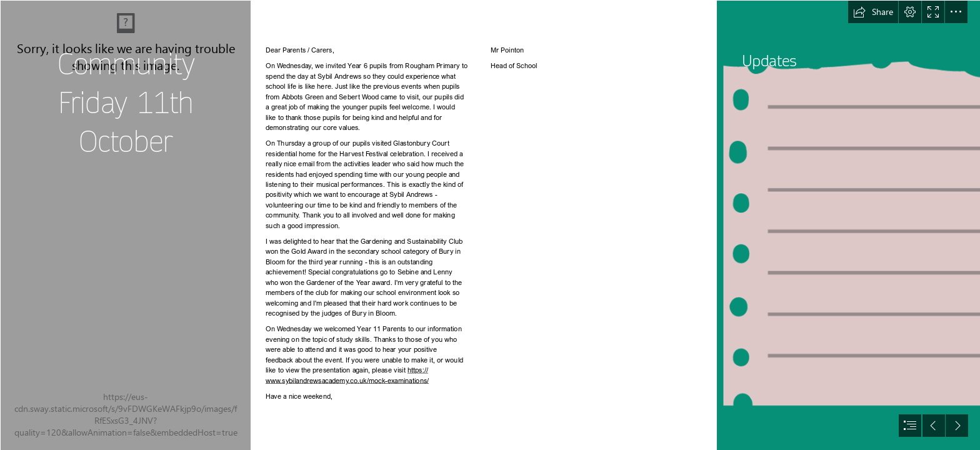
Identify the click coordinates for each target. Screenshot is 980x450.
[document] (490, 225)
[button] (873, 12)
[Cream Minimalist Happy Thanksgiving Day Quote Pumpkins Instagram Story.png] (125, 225)
